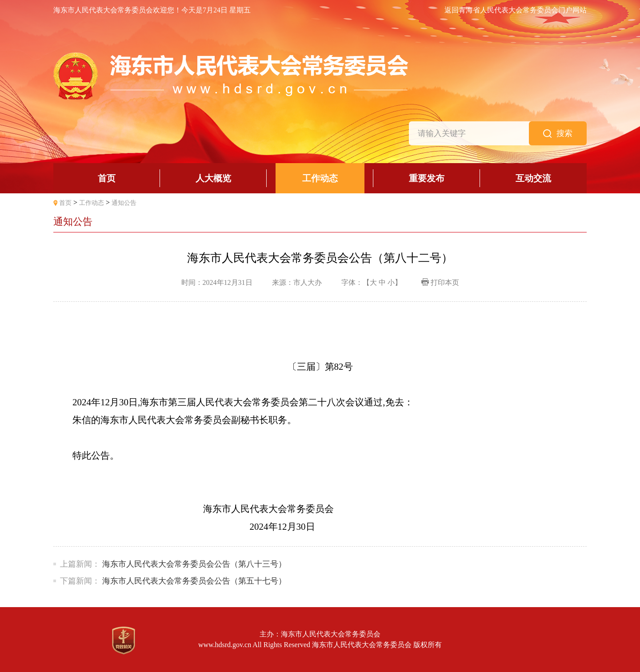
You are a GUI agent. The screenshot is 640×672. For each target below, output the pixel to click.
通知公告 (124, 203)
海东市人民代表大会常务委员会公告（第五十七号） (194, 581)
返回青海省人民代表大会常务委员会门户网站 (516, 10)
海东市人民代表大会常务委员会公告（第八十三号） (194, 564)
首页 (65, 203)
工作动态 (92, 203)
